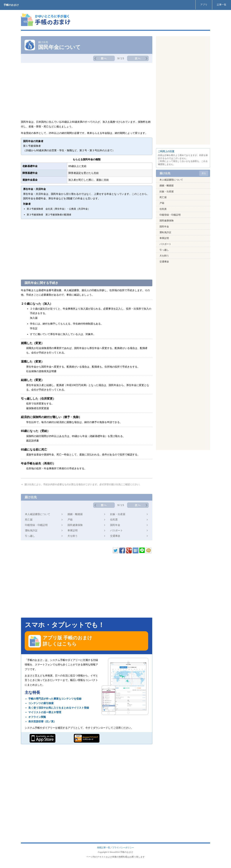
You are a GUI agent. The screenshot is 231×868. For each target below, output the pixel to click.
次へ (138, 58)
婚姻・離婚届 (75, 514)
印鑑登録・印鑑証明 (36, 525)
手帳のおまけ (11, 5)
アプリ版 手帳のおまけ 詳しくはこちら (60, 641)
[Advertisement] (144, 20)
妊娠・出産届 (118, 514)
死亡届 (29, 520)
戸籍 (70, 520)
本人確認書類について (38, 514)
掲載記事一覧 (104, 847)
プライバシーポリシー (123, 847)
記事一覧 (222, 5)
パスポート (116, 530)
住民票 (114, 520)
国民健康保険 (75, 525)
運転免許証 (31, 530)
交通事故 (115, 536)
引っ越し (30, 536)
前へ (104, 58)
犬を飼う (73, 536)
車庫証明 (73, 530)
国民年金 (115, 525)
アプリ (204, 5)
